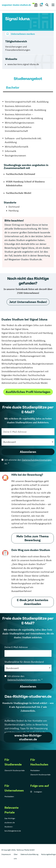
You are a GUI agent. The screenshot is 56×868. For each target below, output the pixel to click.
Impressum (6, 854)
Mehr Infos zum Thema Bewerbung (32, 538)
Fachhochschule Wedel (19, 193)
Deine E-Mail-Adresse (28, 651)
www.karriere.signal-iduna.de (23, 64)
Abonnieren (28, 452)
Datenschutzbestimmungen (37, 460)
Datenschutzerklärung (29, 854)
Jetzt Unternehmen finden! (28, 302)
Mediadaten (35, 770)
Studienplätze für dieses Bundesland (28, 666)
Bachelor (13, 87)
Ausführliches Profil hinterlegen (28, 392)
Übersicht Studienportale (15, 770)
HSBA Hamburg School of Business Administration (25, 183)
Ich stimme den (27, 462)
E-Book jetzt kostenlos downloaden (33, 602)
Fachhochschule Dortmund (21, 174)
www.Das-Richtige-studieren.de (28, 737)
